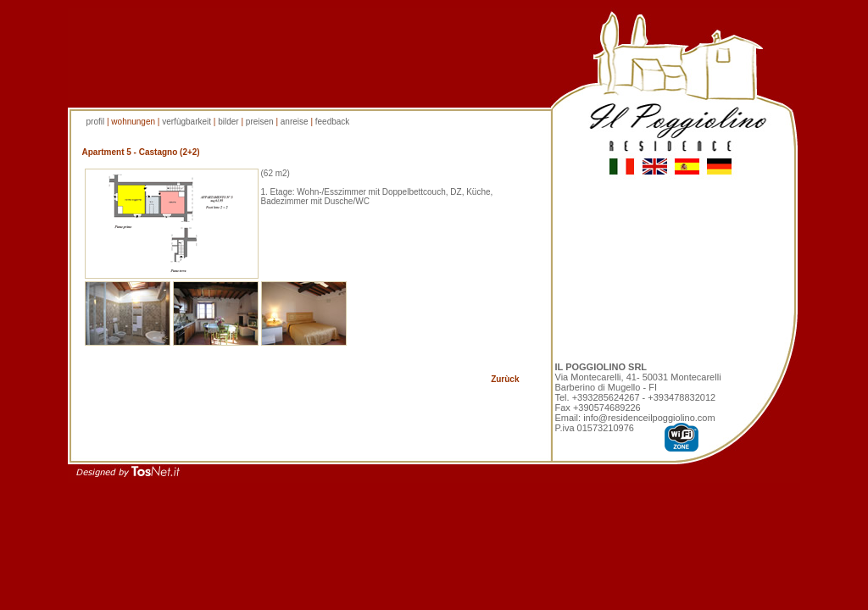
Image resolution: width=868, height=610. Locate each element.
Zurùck (505, 379)
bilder (229, 122)
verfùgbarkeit (186, 122)
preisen (260, 122)
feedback (333, 122)
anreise (296, 122)
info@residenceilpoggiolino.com (649, 418)
